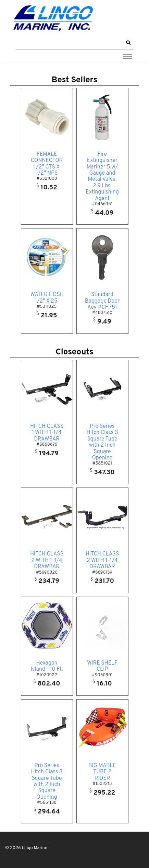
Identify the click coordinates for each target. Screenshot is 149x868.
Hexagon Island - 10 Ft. (47, 666)
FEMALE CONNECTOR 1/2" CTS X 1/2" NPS (47, 164)
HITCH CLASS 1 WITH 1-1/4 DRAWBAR (47, 433)
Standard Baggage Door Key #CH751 (102, 301)
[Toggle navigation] (128, 56)
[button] (128, 43)
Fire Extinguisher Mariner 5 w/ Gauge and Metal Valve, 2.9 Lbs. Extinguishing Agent (102, 177)
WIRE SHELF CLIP (102, 666)
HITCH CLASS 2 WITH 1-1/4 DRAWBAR (47, 560)
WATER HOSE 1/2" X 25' (47, 298)
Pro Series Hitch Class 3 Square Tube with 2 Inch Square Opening (102, 442)
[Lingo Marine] (53, 18)
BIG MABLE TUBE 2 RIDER (102, 772)
